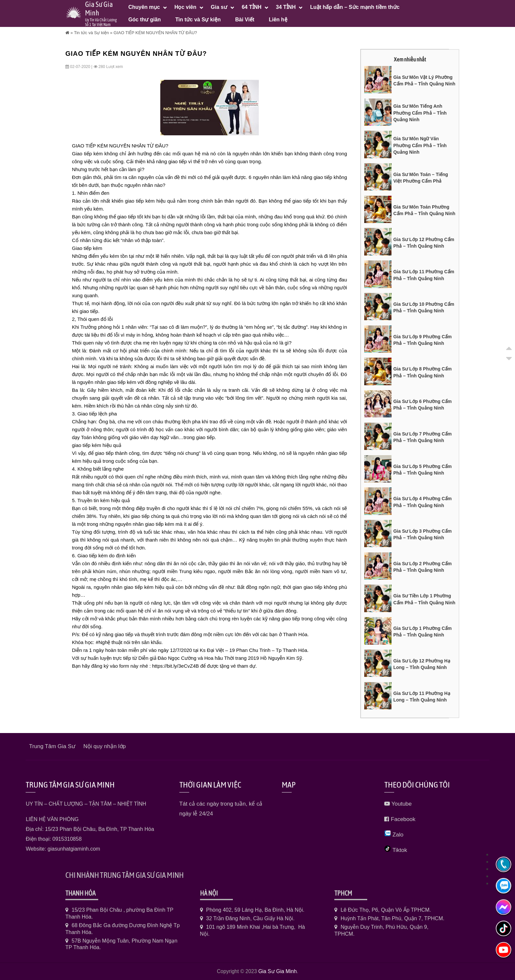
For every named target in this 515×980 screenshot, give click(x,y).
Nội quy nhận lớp (105, 746)
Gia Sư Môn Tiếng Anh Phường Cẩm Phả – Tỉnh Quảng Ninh (420, 113)
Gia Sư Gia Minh (277, 971)
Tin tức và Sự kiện (91, 33)
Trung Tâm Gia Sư (52, 746)
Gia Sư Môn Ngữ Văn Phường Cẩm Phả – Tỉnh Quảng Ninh (420, 145)
